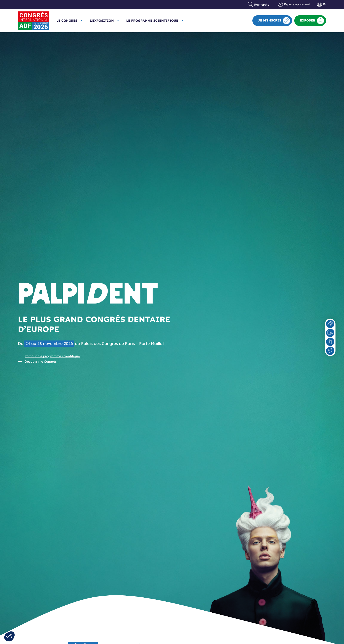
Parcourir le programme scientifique (52, 356)
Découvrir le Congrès (41, 362)
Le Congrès (67, 21)
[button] (9, 636)
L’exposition (102, 21)
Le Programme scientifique (152, 21)
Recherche (259, 4)
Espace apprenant (294, 4)
